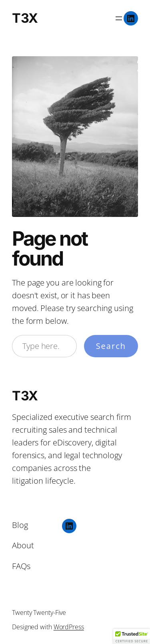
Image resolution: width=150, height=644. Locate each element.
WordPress (69, 627)
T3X (25, 18)
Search (111, 346)
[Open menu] (119, 18)
